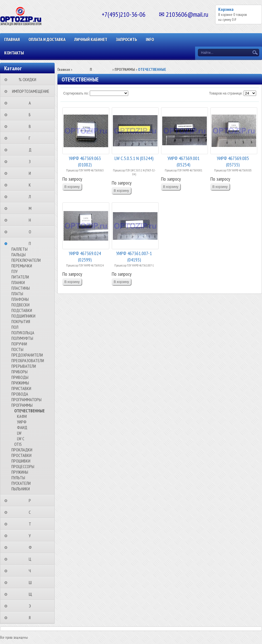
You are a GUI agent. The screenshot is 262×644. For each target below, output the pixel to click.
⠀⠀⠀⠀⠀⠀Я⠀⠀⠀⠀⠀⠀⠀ (31, 618)
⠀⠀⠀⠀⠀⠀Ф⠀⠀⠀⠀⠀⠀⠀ (32, 547)
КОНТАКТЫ (14, 53)
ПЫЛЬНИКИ (21, 489)
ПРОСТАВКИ (21, 455)
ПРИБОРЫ (20, 372)
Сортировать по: (76, 93)
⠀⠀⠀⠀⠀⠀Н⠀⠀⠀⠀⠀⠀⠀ (31, 220)
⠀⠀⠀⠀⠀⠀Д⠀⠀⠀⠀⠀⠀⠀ (32, 150)
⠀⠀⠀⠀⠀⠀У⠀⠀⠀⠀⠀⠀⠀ (31, 536)
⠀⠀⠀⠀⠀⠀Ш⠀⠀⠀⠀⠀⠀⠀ (32, 582)
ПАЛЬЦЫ (19, 255)
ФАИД (22, 427)
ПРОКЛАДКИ (22, 450)
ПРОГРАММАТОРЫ (26, 400)
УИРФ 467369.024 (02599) (85, 256)
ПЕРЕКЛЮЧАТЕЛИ (26, 260)
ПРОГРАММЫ (22, 405)
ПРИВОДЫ (20, 377)
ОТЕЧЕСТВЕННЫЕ (29, 411)
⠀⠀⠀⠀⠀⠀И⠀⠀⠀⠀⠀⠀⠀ (31, 173)
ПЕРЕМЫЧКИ (22, 266)
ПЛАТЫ (17, 294)
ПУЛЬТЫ (18, 478)
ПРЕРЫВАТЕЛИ (24, 366)
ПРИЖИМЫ (20, 383)
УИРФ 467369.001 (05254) (184, 161)
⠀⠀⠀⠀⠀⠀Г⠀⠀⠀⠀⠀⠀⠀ (31, 138)
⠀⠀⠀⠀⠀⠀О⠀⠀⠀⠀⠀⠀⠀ (32, 232)
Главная (12, 39)
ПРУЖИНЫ (20, 472)
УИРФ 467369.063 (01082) (85, 161)
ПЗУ (14, 271)
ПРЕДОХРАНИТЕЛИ (27, 355)
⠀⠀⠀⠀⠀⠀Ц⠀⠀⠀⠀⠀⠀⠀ (32, 559)
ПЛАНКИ (18, 282)
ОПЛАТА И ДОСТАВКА (47, 39)
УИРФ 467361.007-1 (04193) (134, 256)
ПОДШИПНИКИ (23, 316)
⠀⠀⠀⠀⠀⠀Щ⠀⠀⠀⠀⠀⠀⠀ (32, 594)
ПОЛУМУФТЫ (22, 338)
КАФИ (22, 416)
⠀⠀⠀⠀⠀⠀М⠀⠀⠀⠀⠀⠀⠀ (32, 208)
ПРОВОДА (20, 394)
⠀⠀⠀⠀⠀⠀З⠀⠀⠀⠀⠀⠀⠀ (31, 161)
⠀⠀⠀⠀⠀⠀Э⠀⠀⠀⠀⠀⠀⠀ (31, 606)
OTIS (18, 444)
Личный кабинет (91, 39)
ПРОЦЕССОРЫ (23, 466)
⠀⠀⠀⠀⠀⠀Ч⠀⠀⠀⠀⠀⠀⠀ (31, 571)
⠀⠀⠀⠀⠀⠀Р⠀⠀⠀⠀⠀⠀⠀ (31, 500)
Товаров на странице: (226, 93)
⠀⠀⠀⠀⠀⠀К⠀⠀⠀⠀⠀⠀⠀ (31, 185)
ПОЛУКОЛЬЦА (23, 333)
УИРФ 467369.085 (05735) (233, 161)
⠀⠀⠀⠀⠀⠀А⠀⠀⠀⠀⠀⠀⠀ (31, 103)
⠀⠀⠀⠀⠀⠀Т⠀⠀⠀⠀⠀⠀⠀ (32, 524)
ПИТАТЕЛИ (20, 277)
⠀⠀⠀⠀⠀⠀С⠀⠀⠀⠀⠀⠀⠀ (31, 512)
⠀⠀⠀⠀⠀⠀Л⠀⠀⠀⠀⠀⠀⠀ (31, 197)
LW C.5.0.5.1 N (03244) (134, 158)
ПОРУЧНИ (19, 344)
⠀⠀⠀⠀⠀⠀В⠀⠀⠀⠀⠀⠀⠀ (31, 126)
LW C (21, 439)
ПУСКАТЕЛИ (21, 483)
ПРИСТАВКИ (21, 388)
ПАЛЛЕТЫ (20, 249)
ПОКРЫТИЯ (21, 321)
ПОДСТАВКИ (22, 310)
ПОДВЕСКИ (20, 305)
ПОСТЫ (17, 349)
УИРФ (22, 422)
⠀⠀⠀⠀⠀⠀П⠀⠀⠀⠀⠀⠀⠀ (31, 243)
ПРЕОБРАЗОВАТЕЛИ (28, 360)
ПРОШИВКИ (21, 461)
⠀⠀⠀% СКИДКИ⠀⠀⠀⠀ (29, 79)
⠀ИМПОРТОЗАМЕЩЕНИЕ (29, 91)
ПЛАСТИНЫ (21, 288)
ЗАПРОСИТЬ (127, 39)
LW (19, 433)
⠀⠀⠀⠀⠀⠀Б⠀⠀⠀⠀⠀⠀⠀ (31, 115)
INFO (150, 39)
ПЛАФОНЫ (20, 299)
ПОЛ (15, 327)
